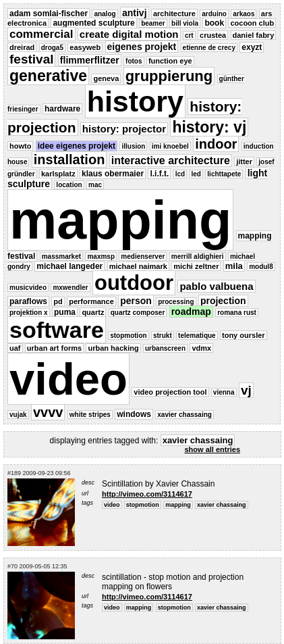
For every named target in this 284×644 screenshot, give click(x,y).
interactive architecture (171, 160)
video (68, 379)
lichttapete (224, 174)
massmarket (61, 256)
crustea (213, 35)
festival (31, 59)
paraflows (28, 301)
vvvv (48, 412)
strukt (163, 336)
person (136, 301)
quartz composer (138, 313)
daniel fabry (254, 35)
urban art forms (54, 348)
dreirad (22, 47)
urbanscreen (165, 348)
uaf (15, 348)
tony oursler (244, 335)
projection (223, 301)
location (69, 185)
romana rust (237, 313)
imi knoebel (170, 146)
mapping (120, 220)
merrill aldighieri (198, 256)
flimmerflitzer (90, 60)
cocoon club (252, 23)
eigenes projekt (142, 47)
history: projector (124, 129)
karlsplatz (58, 174)
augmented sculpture (93, 23)
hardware (62, 109)
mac (95, 185)
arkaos (244, 14)
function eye (170, 61)
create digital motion (129, 34)
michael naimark (138, 266)
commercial (41, 34)
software (57, 330)
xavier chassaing (184, 415)
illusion (133, 146)
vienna (224, 392)
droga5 (52, 48)
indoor (216, 144)
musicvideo (28, 288)
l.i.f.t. (159, 174)
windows (134, 414)
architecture (174, 14)
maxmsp (101, 256)
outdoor (134, 283)
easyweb (85, 47)
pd (58, 301)
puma (65, 312)
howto (20, 146)
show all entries (212, 449)
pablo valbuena (216, 286)
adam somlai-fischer (49, 14)
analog (105, 14)
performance (91, 301)
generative (48, 76)
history (135, 101)
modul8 (261, 267)
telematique (197, 336)
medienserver (143, 256)
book (214, 23)
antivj (135, 13)
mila (234, 266)
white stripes (90, 415)
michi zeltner (196, 266)
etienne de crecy (209, 48)
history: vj (209, 127)
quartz (93, 312)
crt (189, 35)
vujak (18, 415)
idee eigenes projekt (77, 146)
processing (176, 302)
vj (246, 390)
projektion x (29, 313)
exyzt (252, 47)
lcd (180, 174)
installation (69, 159)
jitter (244, 162)
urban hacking (113, 348)
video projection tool (170, 392)
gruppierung (169, 76)
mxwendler (70, 288)
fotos (134, 61)
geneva (106, 78)
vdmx (201, 348)
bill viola (185, 23)
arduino (214, 14)
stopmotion (128, 336)
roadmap (191, 312)
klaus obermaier (113, 174)
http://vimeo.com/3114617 (147, 494)
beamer (153, 23)
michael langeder (69, 266)
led (196, 174)
